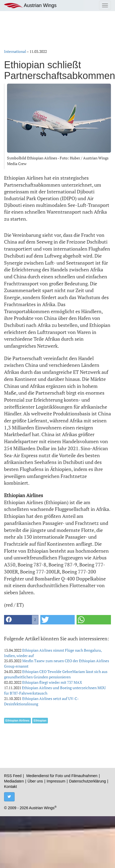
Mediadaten (14, 781)
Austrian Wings (30, 6)
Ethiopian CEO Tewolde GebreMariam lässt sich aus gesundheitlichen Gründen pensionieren (56, 674)
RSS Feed (13, 776)
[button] (21, 620)
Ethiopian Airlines (17, 720)
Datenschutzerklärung (87, 781)
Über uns (35, 781)
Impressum (56, 781)
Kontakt (10, 787)
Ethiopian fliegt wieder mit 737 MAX (52, 682)
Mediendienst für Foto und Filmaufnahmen (62, 776)
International (15, 51)
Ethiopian (40, 720)
